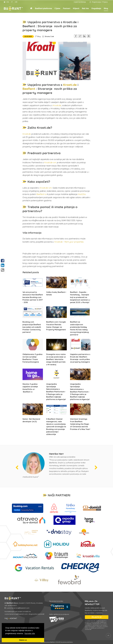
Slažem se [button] (23, 640)
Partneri (67, 8)
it (12, 2)
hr (16, 2)
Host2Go (82, 194)
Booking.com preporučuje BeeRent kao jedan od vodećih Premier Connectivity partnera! (32, 327)
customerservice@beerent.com (18, 608)
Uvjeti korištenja (80, 2)
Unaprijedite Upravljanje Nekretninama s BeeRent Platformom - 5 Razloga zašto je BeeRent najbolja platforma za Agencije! (56, 392)
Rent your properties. (74, 242)
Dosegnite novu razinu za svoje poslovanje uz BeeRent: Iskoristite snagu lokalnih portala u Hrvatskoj (56, 359)
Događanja (96, 8)
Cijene (57, 8)
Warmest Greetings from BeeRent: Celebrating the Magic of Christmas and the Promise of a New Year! (80, 424)
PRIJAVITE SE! (97, 617)
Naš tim (85, 8)
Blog (106, 8)
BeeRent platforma (43, 8)
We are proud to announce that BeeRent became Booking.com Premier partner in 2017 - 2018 (33, 297)
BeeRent (29, 89)
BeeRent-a (41, 194)
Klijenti (76, 8)
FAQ (6, 618)
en (8, 2)
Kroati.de (69, 85)
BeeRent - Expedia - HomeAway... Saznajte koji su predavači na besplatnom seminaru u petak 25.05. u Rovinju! (80, 297)
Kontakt (14, 618)
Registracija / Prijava (99, 2)
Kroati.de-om (50, 162)
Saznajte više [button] (30, 633)
